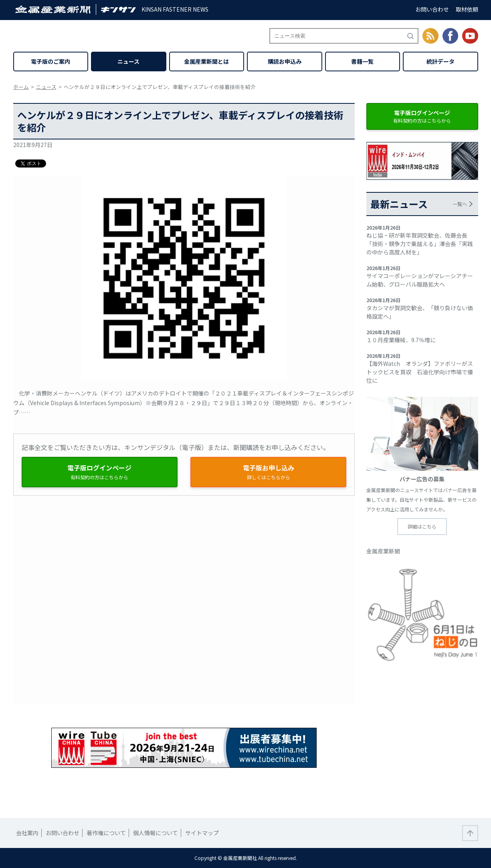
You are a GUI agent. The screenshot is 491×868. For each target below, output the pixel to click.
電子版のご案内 (51, 61)
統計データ (440, 61)
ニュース (128, 61)
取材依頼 (467, 9)
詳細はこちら (422, 526)
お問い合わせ (432, 9)
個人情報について (156, 833)
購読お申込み (285, 61)
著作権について (106, 833)
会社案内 (27, 833)
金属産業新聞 (383, 551)
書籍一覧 (362, 61)
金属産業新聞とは (206, 61)
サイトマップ (202, 833)
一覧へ (460, 204)
